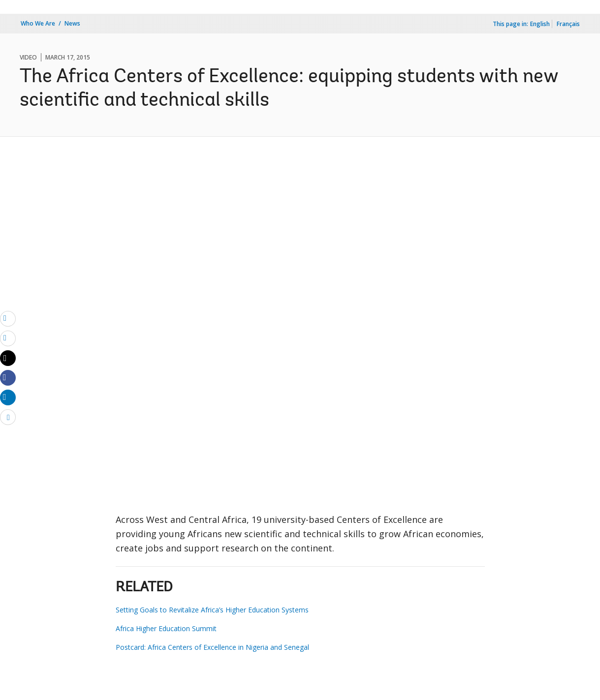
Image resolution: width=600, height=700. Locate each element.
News (72, 23)
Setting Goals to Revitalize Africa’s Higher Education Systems (212, 610)
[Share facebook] (8, 377)
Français (568, 24)
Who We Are (38, 23)
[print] (8, 338)
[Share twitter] (8, 358)
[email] (8, 318)
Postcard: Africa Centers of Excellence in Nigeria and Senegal (212, 647)
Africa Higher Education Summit (166, 628)
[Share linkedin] (8, 397)
